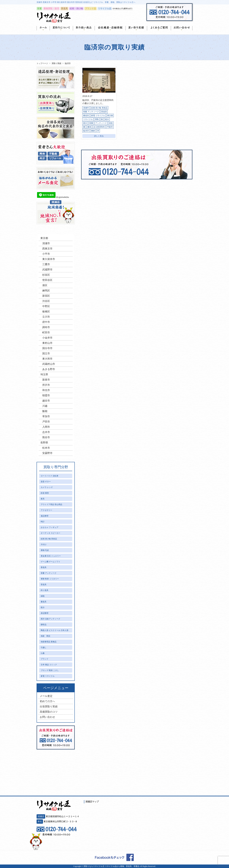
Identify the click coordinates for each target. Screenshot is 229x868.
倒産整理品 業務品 (49, 642)
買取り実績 (56, 63)
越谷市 (46, 401)
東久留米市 (49, 259)
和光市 (46, 390)
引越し (44, 647)
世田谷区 (47, 280)
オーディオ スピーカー (50, 533)
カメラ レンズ (47, 487)
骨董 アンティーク (91, 112)
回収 (111, 123)
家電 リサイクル (98, 116)
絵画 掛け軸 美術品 (99, 108)
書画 (89, 127)
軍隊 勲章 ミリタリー (50, 579)
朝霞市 (46, 395)
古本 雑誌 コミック (49, 665)
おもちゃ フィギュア (50, 527)
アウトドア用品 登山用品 (51, 504)
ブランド (45, 659)
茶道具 (104, 112)
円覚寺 (110, 127)
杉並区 (46, 275)
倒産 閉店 (45, 636)
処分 (107, 119)
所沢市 (46, 385)
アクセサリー (46, 510)
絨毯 (43, 596)
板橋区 (46, 311)
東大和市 (47, 359)
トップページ (42, 63)
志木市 (46, 432)
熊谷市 (46, 437)
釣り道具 (45, 590)
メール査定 (46, 696)
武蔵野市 (47, 270)
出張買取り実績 (49, 706)
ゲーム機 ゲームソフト (50, 562)
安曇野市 (47, 453)
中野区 (46, 306)
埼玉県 (44, 374)
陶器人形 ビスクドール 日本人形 (55, 630)
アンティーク (101, 123)
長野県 (44, 443)
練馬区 (46, 291)
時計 (43, 522)
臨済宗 (86, 131)
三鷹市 (46, 264)
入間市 (46, 427)
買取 (97, 119)
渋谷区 (46, 301)
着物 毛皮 (45, 550)
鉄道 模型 (45, 493)
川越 (45, 406)
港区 (45, 285)
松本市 (46, 448)
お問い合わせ (47, 717)
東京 (85, 123)
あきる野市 (49, 369)
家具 (43, 499)
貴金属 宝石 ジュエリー (51, 556)
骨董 (91, 123)
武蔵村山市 (49, 364)
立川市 (46, 317)
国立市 (46, 353)
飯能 (45, 411)
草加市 (46, 416)
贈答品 (44, 625)
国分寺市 (47, 348)
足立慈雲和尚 (99, 127)
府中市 (46, 322)
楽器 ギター (46, 482)
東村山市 (47, 343)
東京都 (110, 116)
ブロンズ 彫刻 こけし (50, 670)
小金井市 (47, 338)
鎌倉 (93, 131)
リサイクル (88, 119)
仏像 (43, 653)
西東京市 (47, 249)
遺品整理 (45, 516)
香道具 (44, 567)
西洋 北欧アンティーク (50, 619)
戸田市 (46, 422)
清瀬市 (86, 108)
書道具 (86, 116)
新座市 (46, 380)
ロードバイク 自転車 (50, 476)
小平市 (46, 254)
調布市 (46, 327)
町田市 (46, 332)
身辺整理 (45, 613)
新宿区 (46, 296)
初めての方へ (47, 701)
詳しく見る (99, 136)
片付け (44, 545)
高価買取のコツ (49, 712)
